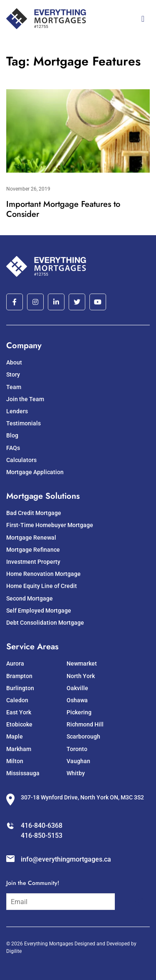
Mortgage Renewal (31, 538)
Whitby (76, 773)
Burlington (20, 688)
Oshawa (77, 700)
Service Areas (32, 647)
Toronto (77, 749)
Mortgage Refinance (33, 550)
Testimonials (24, 423)
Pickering (79, 712)
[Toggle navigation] (143, 19)
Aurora (15, 663)
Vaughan (78, 761)
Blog (12, 435)
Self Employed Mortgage (39, 611)
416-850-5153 (42, 836)
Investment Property (33, 562)
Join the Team (25, 399)
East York (19, 712)
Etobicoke (19, 724)
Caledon (17, 700)
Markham (19, 749)
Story (13, 374)
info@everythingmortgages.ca (66, 859)
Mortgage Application (35, 472)
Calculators (21, 460)
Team (14, 387)
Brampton (19, 676)
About (14, 362)
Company (24, 346)
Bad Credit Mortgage (34, 513)
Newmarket (82, 663)
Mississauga (23, 773)
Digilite (14, 951)
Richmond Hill (85, 724)
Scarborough (83, 736)
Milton (15, 761)
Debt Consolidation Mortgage (45, 623)
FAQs (13, 448)
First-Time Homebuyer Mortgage (50, 525)
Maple (15, 736)
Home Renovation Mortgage (43, 574)
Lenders (17, 411)
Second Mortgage (30, 598)
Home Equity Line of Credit (42, 586)
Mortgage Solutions (43, 496)
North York (81, 676)
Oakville (77, 688)
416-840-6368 (42, 825)
